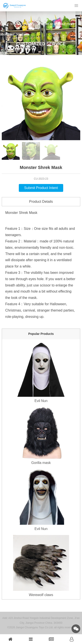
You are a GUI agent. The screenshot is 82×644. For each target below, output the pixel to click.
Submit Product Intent (41, 188)
